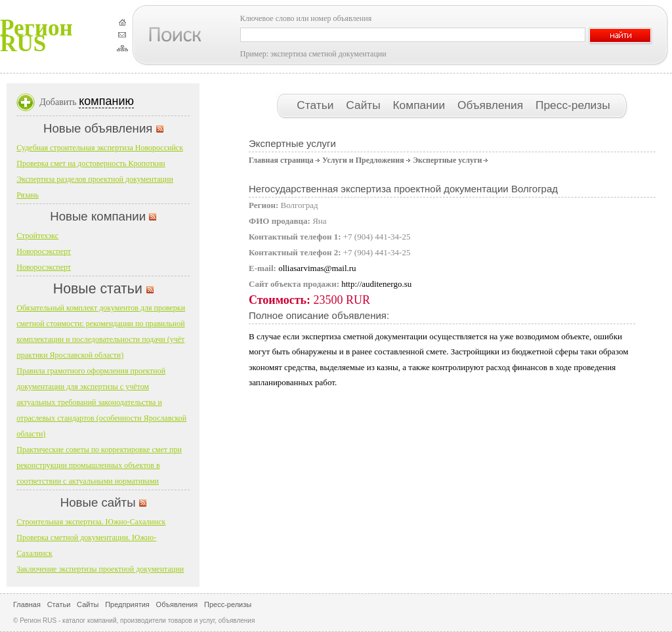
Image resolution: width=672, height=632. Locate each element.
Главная (27, 604)
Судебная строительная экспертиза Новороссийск (100, 148)
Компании (421, 105)
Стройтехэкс (37, 236)
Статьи (317, 105)
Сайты (365, 105)
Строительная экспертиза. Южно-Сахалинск (91, 522)
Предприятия (127, 604)
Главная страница (281, 160)
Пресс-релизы (573, 105)
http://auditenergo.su (376, 284)
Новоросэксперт (44, 251)
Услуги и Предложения (363, 160)
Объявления (492, 105)
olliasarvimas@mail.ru (317, 268)
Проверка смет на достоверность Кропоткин (91, 163)
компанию (106, 101)
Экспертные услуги (447, 160)
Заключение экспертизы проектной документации (100, 569)
